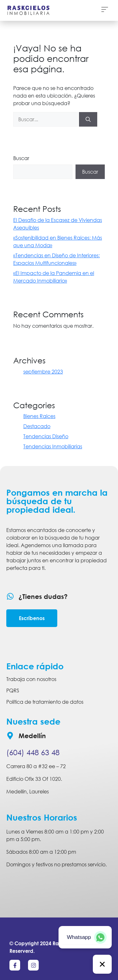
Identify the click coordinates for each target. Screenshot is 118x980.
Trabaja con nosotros (31, 679)
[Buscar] (88, 119)
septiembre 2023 (43, 372)
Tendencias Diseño (46, 436)
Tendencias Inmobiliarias (53, 446)
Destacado (37, 426)
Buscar (21, 158)
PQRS (13, 690)
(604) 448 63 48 (33, 752)
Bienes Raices (39, 416)
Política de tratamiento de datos (45, 702)
